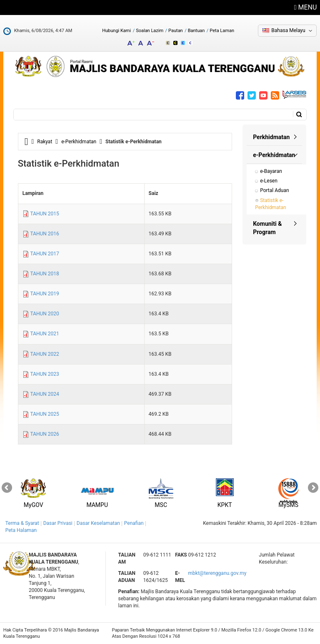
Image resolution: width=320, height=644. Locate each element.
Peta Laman (222, 31)
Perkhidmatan (271, 137)
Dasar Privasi (58, 523)
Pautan (176, 31)
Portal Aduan (274, 190)
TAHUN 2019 (44, 294)
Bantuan (196, 31)
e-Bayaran (271, 171)
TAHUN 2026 (44, 434)
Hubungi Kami (116, 31)
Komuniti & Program (267, 228)
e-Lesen (269, 181)
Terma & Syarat (22, 523)
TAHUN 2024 (44, 394)
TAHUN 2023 (44, 374)
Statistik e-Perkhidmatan (270, 204)
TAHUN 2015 (44, 214)
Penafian (134, 523)
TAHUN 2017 (44, 254)
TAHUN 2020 (44, 314)
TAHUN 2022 (44, 354)
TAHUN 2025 (44, 414)
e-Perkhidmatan (79, 142)
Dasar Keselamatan (98, 523)
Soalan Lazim (150, 31)
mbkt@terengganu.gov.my (217, 573)
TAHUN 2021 (44, 334)
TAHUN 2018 (44, 274)
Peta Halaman (21, 530)
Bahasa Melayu (288, 30)
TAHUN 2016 (44, 234)
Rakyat (45, 142)
